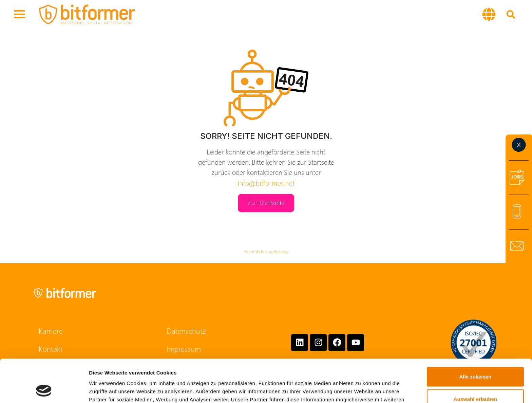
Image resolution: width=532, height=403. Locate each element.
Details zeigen (361, 390)
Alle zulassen (475, 336)
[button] (489, 14)
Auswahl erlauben (475, 359)
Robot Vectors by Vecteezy (266, 251)
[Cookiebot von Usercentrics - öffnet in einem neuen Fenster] (44, 390)
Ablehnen (475, 381)
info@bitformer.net (266, 183)
